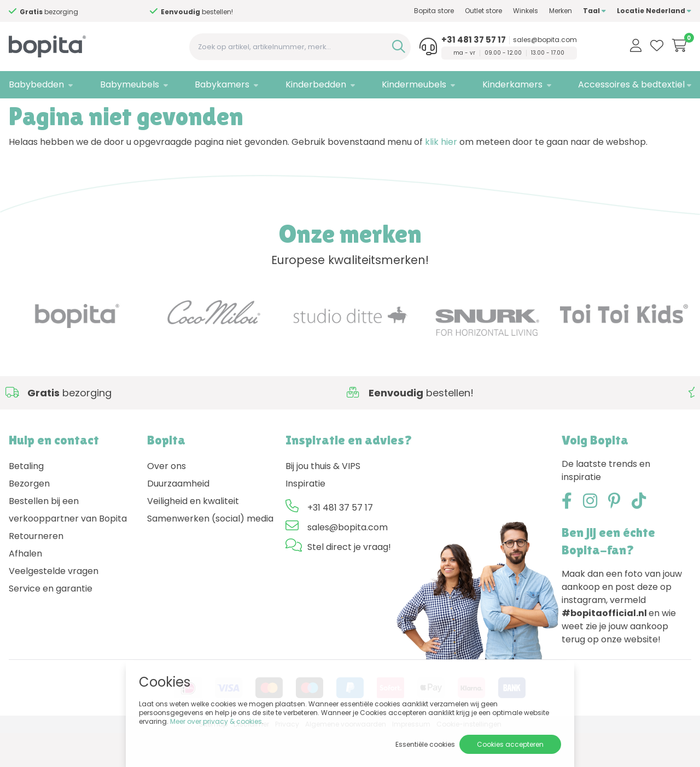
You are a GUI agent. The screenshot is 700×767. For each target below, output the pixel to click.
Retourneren (36, 570)
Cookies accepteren (510, 744)
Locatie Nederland (654, 11)
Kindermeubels (414, 84)
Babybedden (36, 84)
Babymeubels (130, 84)
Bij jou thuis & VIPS (323, 500)
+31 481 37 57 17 (474, 40)
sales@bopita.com (545, 40)
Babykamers (222, 84)
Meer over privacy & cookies (216, 721)
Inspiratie (305, 518)
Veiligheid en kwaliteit (193, 535)
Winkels (526, 11)
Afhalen (25, 588)
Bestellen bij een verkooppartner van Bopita (68, 544)
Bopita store (434, 11)
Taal (594, 11)
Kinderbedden (316, 84)
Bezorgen (29, 518)
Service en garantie (51, 623)
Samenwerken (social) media (210, 553)
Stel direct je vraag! (349, 581)
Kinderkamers (512, 84)
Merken (561, 11)
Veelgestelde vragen (54, 605)
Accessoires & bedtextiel (631, 84)
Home (20, 112)
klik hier (441, 176)
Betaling (26, 500)
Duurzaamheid (178, 518)
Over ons (167, 500)
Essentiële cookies (425, 744)
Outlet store (483, 11)
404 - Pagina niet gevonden (91, 112)
